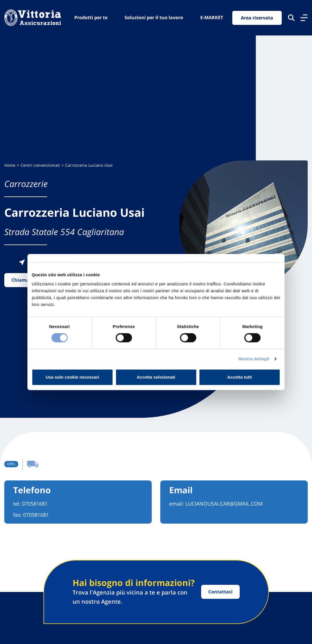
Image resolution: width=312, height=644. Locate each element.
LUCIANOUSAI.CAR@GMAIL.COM (224, 504)
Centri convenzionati (40, 165)
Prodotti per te (91, 17)
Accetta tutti (240, 377)
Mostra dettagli (254, 359)
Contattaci (220, 592)
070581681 (35, 504)
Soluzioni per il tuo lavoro (154, 17)
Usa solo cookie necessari (73, 377)
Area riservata (257, 18)
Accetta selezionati (156, 377)
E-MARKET (212, 17)
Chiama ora (25, 280)
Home (10, 165)
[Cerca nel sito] (291, 18)
